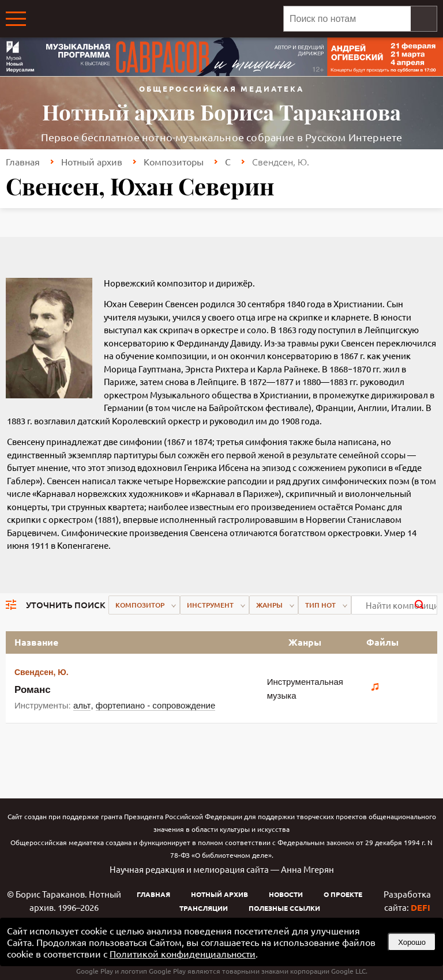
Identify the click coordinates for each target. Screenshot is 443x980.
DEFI (421, 907)
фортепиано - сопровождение (155, 705)
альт (82, 705)
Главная (23, 161)
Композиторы (174, 161)
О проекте (343, 894)
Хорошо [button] (412, 942)
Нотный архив (92, 161)
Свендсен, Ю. (42, 672)
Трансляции (204, 908)
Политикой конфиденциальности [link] (183, 953)
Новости (286, 894)
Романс (33, 690)
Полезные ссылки (284, 908)
